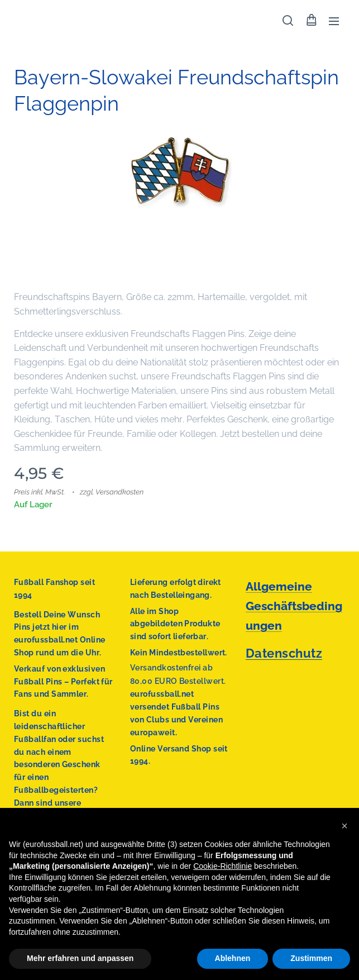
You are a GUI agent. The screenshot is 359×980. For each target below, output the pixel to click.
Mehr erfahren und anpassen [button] (80, 958)
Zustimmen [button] (311, 958)
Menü (334, 21)
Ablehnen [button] (233, 958)
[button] (288, 21)
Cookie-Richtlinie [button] (222, 866)
